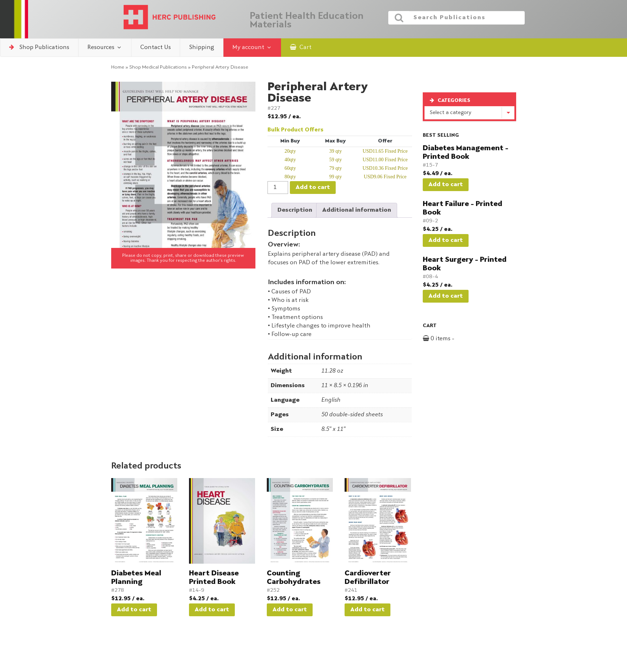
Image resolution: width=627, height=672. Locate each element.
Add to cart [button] (134, 610)
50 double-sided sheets (352, 415)
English (331, 400)
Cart (301, 47)
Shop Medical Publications (158, 67)
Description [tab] (295, 210)
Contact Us (156, 48)
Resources (105, 47)
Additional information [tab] (357, 210)
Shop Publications (39, 47)
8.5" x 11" (333, 429)
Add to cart (313, 188)
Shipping (202, 48)
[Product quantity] (278, 188)
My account (252, 47)
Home (118, 67)
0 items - (447, 339)
